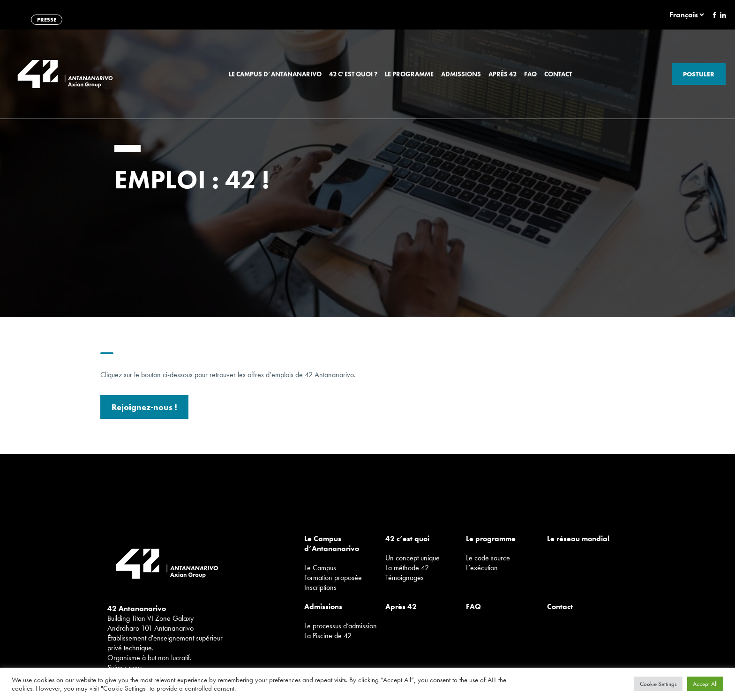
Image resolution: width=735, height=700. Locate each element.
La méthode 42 (407, 568)
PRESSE (47, 20)
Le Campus (320, 568)
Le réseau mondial (578, 539)
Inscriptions (320, 587)
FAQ (530, 74)
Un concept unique (412, 558)
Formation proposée (333, 577)
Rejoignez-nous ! (144, 410)
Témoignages (405, 577)
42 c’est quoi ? (353, 74)
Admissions (461, 74)
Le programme (409, 74)
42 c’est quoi (407, 539)
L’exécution (482, 568)
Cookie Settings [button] (658, 684)
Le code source (488, 558)
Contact (558, 74)
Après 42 (502, 74)
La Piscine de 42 (328, 636)
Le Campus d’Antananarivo (275, 74)
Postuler (699, 74)
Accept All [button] (705, 684)
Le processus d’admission (341, 626)
